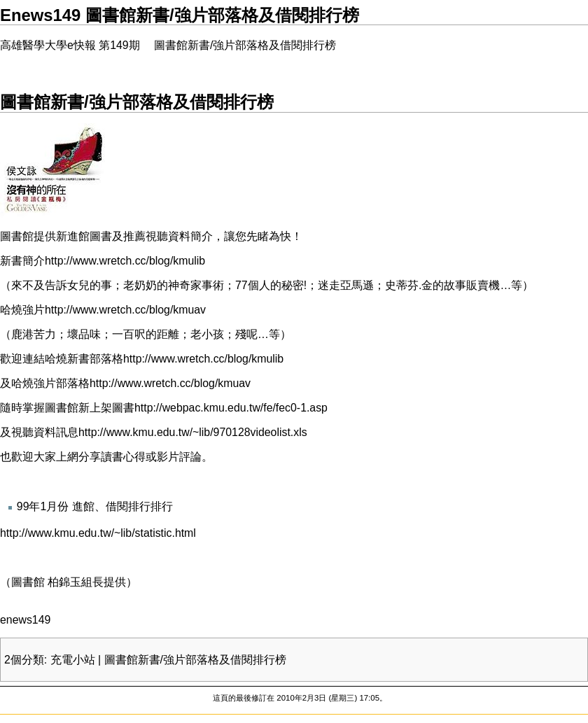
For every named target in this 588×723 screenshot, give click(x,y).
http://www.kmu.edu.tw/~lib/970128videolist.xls (193, 432)
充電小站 (73, 660)
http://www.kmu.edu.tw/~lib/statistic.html (98, 533)
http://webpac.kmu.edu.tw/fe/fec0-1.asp (231, 408)
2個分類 (24, 660)
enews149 (25, 620)
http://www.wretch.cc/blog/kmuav (125, 310)
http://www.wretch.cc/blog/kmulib (125, 261)
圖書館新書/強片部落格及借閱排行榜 (195, 660)
